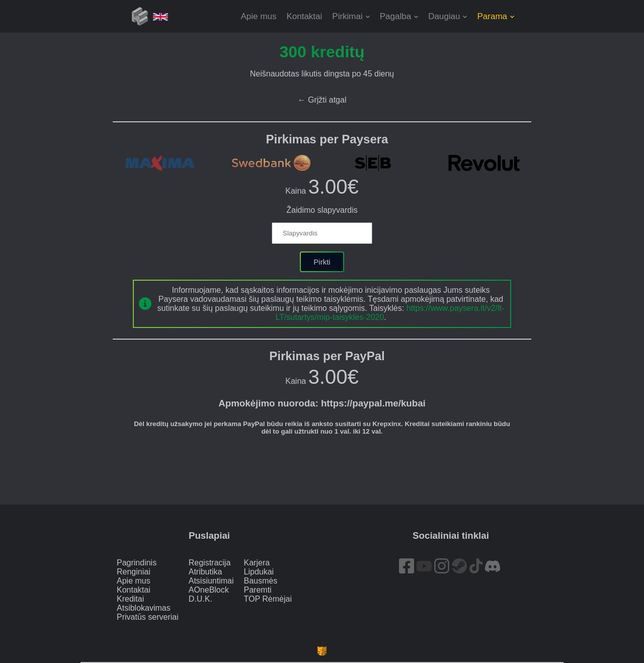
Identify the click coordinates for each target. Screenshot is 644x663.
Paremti (258, 590)
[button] (351, 16)
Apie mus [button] (259, 16)
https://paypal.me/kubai (373, 403)
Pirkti (322, 262)
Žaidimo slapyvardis (322, 210)
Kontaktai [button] (304, 16)
